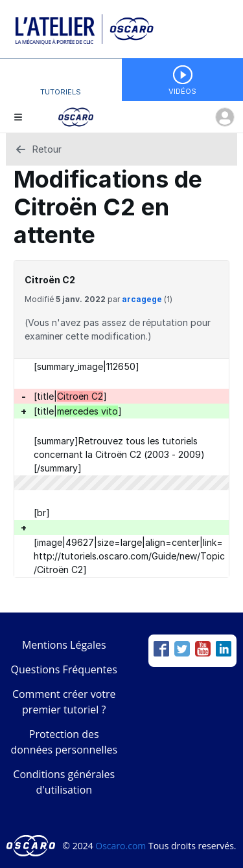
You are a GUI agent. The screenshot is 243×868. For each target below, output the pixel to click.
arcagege (142, 299)
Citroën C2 (50, 280)
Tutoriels (61, 92)
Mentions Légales (64, 645)
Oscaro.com (121, 846)
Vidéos (182, 91)
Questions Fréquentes (64, 669)
